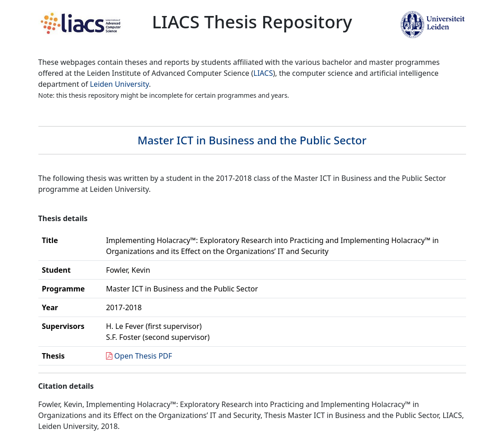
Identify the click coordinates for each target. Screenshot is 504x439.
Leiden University (119, 84)
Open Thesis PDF (143, 356)
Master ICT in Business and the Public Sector (252, 140)
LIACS (263, 73)
